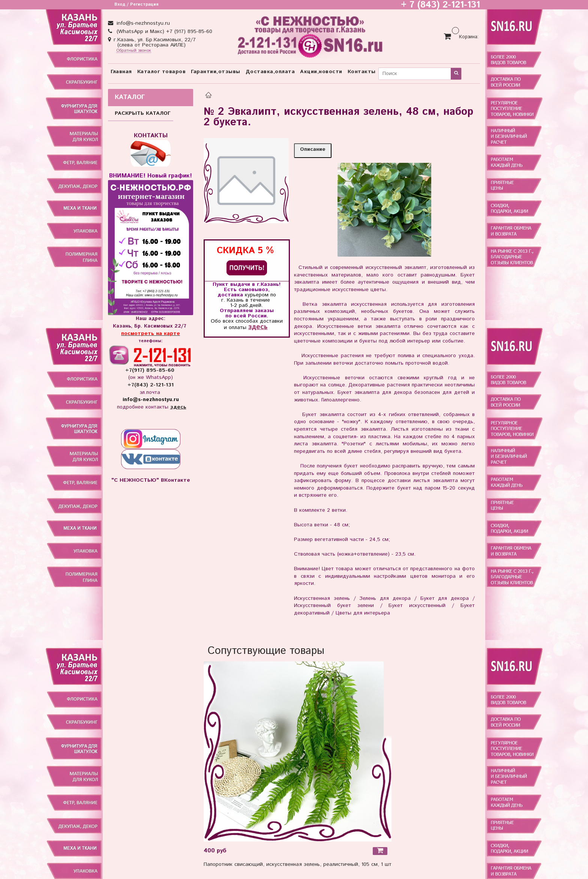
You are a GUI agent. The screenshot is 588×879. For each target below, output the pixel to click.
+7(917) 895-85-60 (151, 370)
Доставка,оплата (270, 72)
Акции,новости (321, 72)
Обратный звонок (134, 51)
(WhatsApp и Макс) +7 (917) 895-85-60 (163, 32)
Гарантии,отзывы (216, 72)
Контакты (362, 72)
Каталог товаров (162, 72)
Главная (121, 72)
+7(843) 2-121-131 (151, 385)
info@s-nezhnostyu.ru (142, 23)
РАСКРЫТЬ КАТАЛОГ (143, 113)
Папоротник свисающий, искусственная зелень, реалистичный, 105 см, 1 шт (298, 864)
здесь (258, 327)
